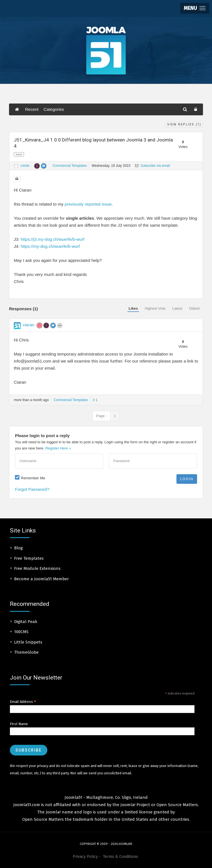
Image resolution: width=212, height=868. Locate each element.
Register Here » (58, 448)
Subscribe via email (152, 166)
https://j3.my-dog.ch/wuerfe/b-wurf (52, 239)
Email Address (23, 702)
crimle (25, 166)
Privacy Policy (85, 857)
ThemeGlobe (26, 652)
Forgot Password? (32, 489)
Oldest (194, 308)
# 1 (95, 400)
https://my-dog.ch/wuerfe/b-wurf (50, 246)
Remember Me (33, 478)
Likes (133, 308)
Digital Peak (26, 622)
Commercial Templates (70, 166)
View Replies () (184, 124)
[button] (195, 8)
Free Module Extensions (37, 568)
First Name (19, 724)
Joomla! (53, 812)
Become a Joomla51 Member (41, 579)
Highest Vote (155, 308)
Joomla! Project (135, 805)
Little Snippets (28, 642)
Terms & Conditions (121, 857)
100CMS (21, 632)
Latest (177, 308)
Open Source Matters (177, 805)
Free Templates (29, 558)
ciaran (29, 325)
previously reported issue (88, 204)
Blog (18, 548)
